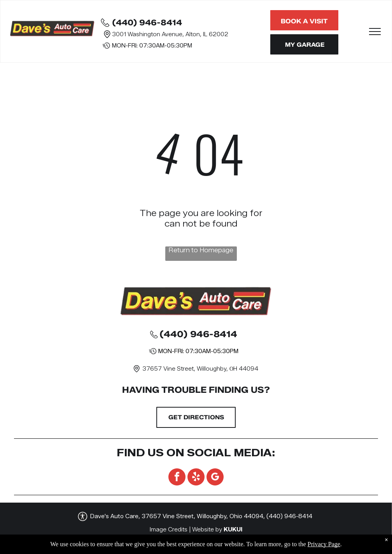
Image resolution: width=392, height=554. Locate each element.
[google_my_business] (215, 478)
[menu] (375, 32)
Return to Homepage (201, 250)
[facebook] (177, 478)
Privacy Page (324, 548)
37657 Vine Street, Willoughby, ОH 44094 (200, 369)
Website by (207, 530)
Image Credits (169, 530)
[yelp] (196, 478)
